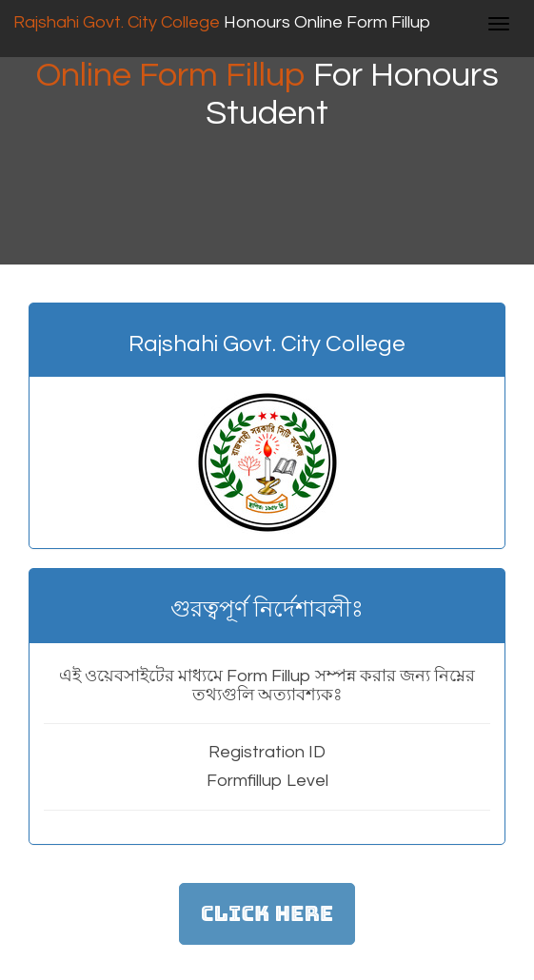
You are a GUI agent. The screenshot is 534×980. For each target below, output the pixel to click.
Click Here (267, 914)
